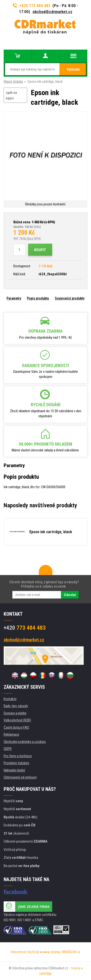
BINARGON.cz (71, 952)
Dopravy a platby (15, 713)
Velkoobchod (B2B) (17, 720)
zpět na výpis (11, 95)
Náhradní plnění (14, 770)
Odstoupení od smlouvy (20, 777)
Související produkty (70, 298)
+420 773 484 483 (32, 6)
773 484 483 (25, 628)
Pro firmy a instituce (18, 756)
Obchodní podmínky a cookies (25, 742)
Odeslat (70, 595)
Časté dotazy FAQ (16, 727)
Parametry (14, 298)
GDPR (8, 749)
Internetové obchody (25, 952)
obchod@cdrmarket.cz (52, 12)
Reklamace (11, 734)
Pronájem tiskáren (16, 763)
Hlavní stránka (13, 82)
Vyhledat (73, 69)
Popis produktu (38, 298)
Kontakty (10, 699)
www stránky (51, 952)
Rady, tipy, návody (16, 706)
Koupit (40, 250)
